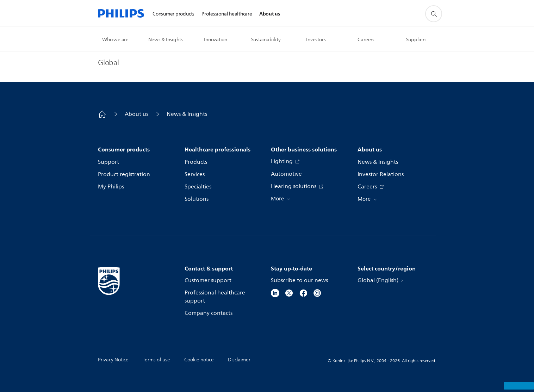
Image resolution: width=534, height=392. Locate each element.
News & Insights (187, 114)
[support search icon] (434, 14)
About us (136, 114)
